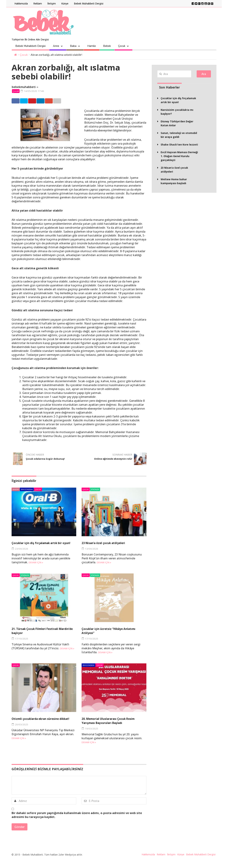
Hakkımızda (21, 3)
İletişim (52, 3)
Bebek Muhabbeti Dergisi (89, 3)
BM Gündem (27, 490)
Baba (73, 46)
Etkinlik (95, 490)
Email (110, 101)
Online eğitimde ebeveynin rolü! (113, 461)
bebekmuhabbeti (24, 87)
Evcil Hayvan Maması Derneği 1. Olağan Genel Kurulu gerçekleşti (179, 156)
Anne (56, 46)
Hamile (92, 46)
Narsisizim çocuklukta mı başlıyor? (177, 112)
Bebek (107, 46)
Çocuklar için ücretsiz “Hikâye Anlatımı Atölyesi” (109, 635)
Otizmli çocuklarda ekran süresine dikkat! (43, 725)
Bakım (16, 490)
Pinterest (56, 101)
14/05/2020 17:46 (34, 91)
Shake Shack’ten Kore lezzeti (179, 145)
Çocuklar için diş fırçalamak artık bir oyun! (43, 545)
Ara (204, 74)
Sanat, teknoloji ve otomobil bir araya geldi (179, 135)
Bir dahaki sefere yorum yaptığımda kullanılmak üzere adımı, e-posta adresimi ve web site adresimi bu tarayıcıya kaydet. (77, 823)
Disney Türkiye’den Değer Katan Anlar (177, 123)
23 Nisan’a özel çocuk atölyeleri (110, 543)
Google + (93, 101)
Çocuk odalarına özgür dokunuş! (42, 461)
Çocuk (122, 46)
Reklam (38, 3)
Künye (65, 3)
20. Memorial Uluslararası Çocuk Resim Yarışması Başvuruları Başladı (111, 727)
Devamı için (36, 567)
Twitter (38, 101)
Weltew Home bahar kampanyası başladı (174, 181)
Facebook (20, 101)
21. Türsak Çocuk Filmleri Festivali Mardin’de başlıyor (43, 635)
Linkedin (75, 101)
